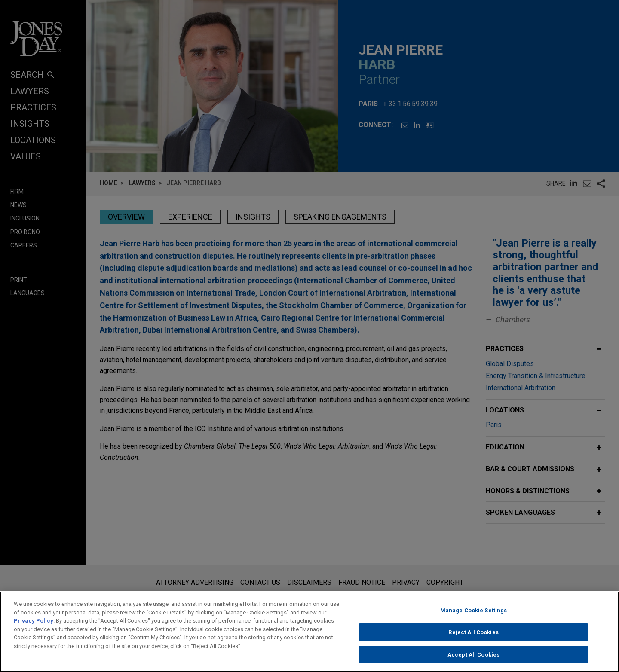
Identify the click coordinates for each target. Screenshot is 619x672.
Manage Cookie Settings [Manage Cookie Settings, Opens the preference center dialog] (474, 618)
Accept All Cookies (473, 662)
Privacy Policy (34, 628)
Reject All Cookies (473, 640)
